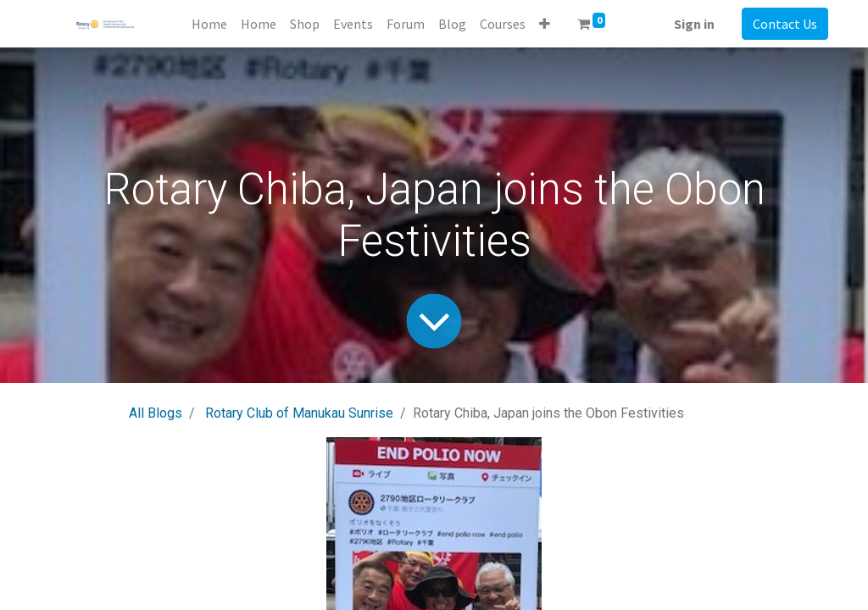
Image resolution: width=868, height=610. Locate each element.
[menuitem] (209, 24)
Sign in (694, 24)
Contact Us (785, 24)
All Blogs (156, 413)
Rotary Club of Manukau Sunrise (299, 413)
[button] (545, 24)
